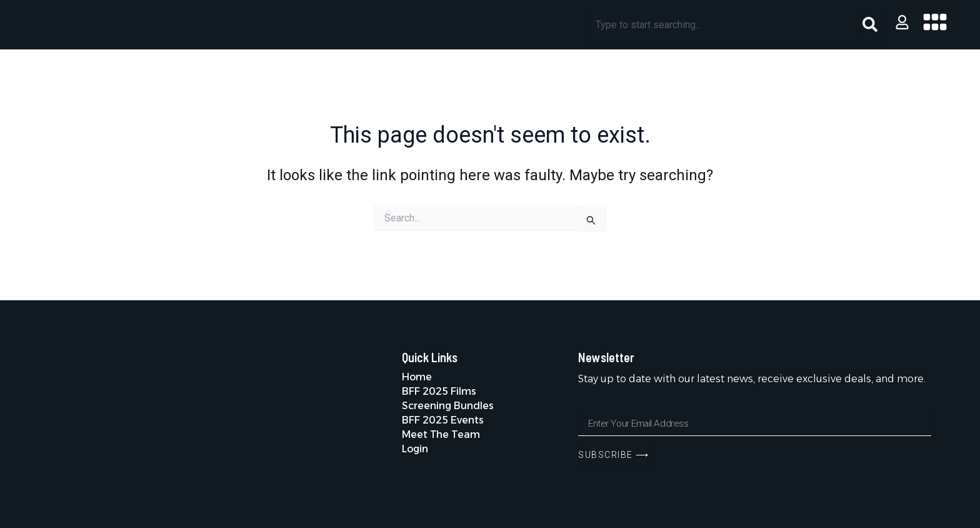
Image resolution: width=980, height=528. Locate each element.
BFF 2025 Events (443, 420)
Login (415, 449)
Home (417, 377)
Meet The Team (441, 434)
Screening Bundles (448, 406)
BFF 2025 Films (440, 391)
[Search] (872, 24)
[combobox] (722, 24)
